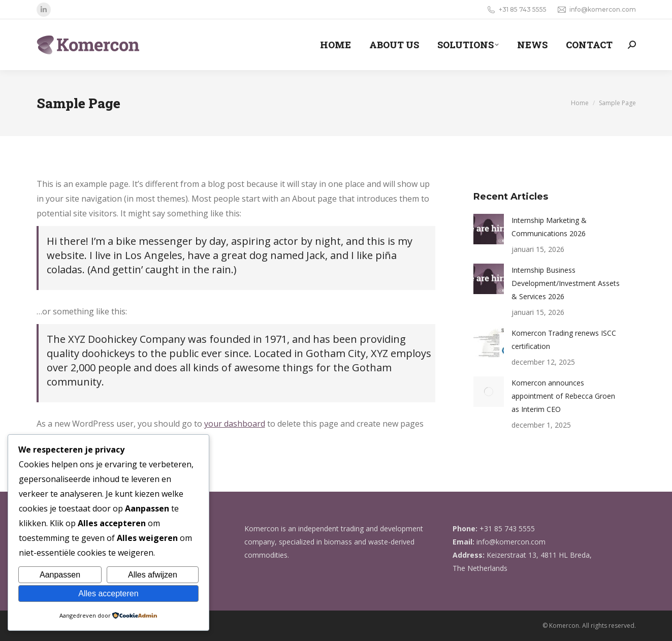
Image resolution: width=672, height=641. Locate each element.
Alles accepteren (108, 594)
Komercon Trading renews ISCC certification (564, 340)
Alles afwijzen (153, 575)
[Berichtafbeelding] (489, 229)
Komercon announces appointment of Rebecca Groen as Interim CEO (563, 396)
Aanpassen (60, 575)
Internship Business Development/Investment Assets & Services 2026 (566, 283)
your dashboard (235, 424)
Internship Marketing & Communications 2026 (549, 227)
